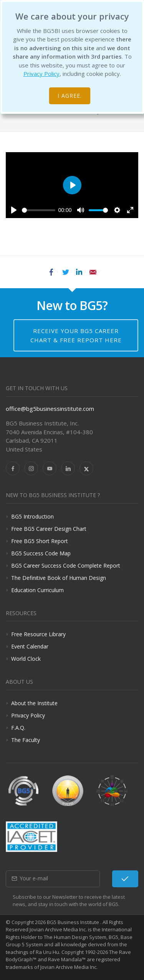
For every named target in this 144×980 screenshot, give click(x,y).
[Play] (14, 210)
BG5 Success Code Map (41, 553)
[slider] (39, 210)
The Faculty (26, 740)
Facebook (51, 272)
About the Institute (34, 703)
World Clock (26, 659)
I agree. (70, 96)
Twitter (65, 272)
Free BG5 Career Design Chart (49, 529)
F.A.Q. (18, 728)
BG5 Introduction (32, 516)
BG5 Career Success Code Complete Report (66, 566)
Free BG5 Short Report (40, 541)
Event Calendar (30, 646)
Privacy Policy (41, 74)
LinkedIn (79, 272)
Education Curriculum (37, 590)
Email (93, 272)
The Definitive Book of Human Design (59, 578)
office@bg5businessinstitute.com (50, 409)
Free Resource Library (38, 634)
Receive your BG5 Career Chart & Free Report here (76, 335)
